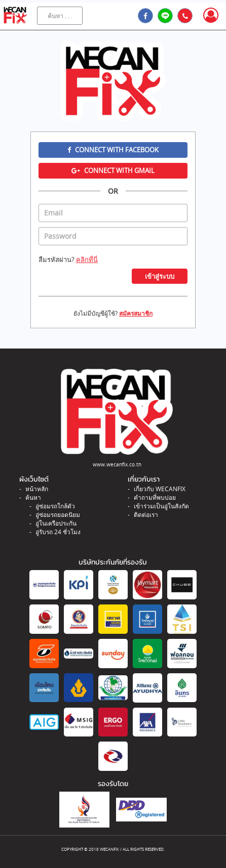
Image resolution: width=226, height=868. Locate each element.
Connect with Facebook (113, 150)
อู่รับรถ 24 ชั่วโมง (58, 532)
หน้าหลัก (37, 489)
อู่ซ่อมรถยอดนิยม (58, 515)
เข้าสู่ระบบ (160, 276)
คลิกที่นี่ (87, 259)
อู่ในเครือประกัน (56, 523)
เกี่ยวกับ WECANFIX (160, 489)
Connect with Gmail (113, 170)
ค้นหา (33, 497)
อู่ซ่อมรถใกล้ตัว (55, 506)
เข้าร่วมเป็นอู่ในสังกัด (161, 506)
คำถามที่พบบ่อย (155, 497)
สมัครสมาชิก (136, 313)
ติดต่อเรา (146, 515)
